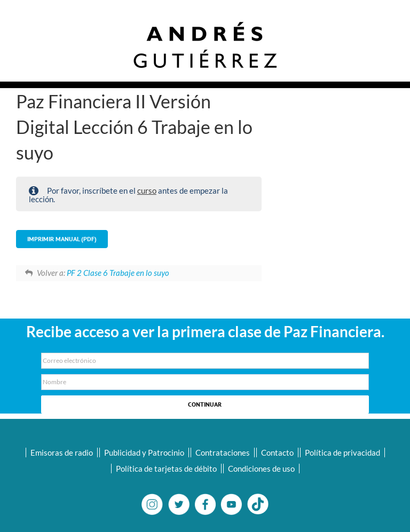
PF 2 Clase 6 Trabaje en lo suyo (118, 273)
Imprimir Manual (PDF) (62, 239)
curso (147, 190)
